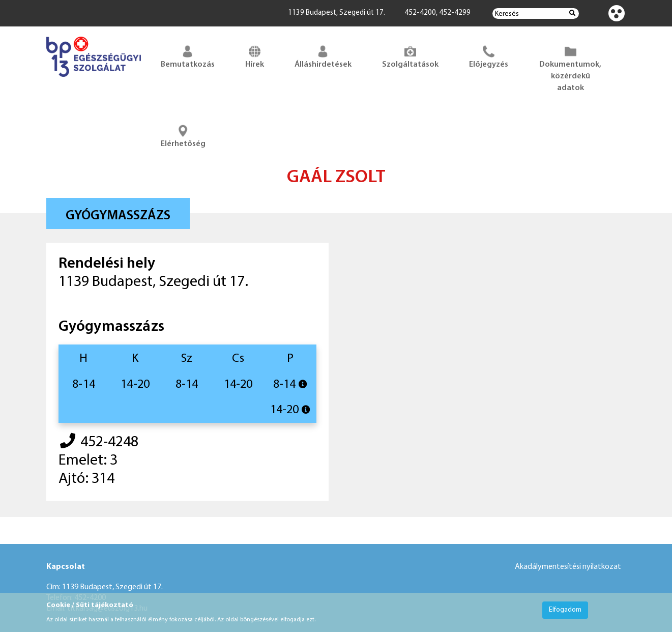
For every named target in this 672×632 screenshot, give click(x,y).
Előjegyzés (489, 56)
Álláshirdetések (323, 56)
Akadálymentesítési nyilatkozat (568, 567)
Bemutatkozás (188, 56)
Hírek (255, 56)
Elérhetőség (183, 135)
